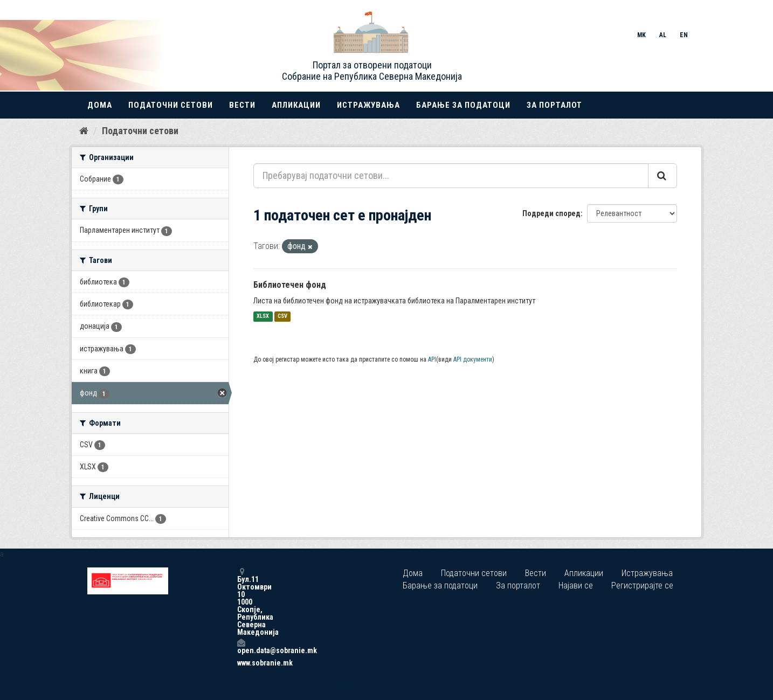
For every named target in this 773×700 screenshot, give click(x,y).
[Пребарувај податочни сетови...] (451, 176)
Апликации (296, 105)
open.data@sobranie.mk (241, 646)
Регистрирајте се (642, 585)
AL (663, 35)
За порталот (554, 105)
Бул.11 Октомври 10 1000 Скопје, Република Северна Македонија (241, 602)
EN (684, 35)
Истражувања (368, 105)
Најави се (576, 585)
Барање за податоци (463, 105)
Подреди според (551, 213)
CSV (282, 317)
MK (641, 35)
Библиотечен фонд (290, 285)
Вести (242, 105)
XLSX (263, 317)
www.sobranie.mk (241, 663)
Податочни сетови (171, 105)
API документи (473, 359)
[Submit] (662, 176)
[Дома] (84, 131)
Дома (100, 105)
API (432, 359)
